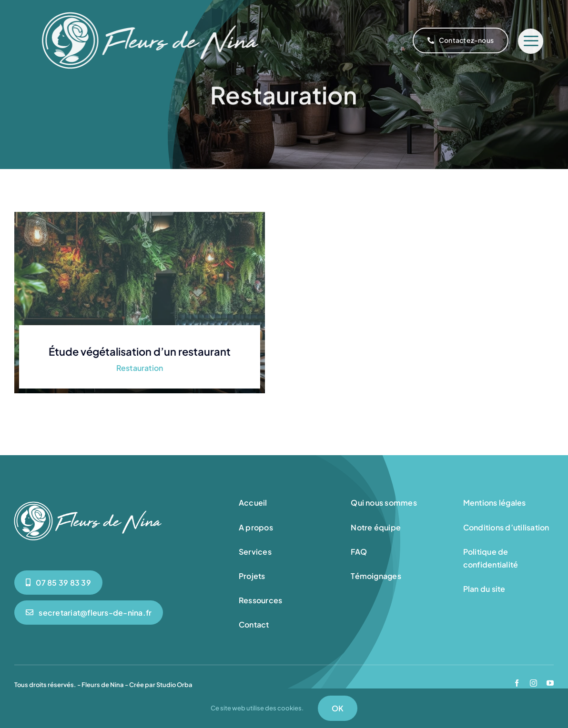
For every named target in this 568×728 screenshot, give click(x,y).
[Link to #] (531, 41)
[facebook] (517, 683)
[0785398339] (58, 583)
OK (338, 708)
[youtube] (550, 683)
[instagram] (533, 683)
